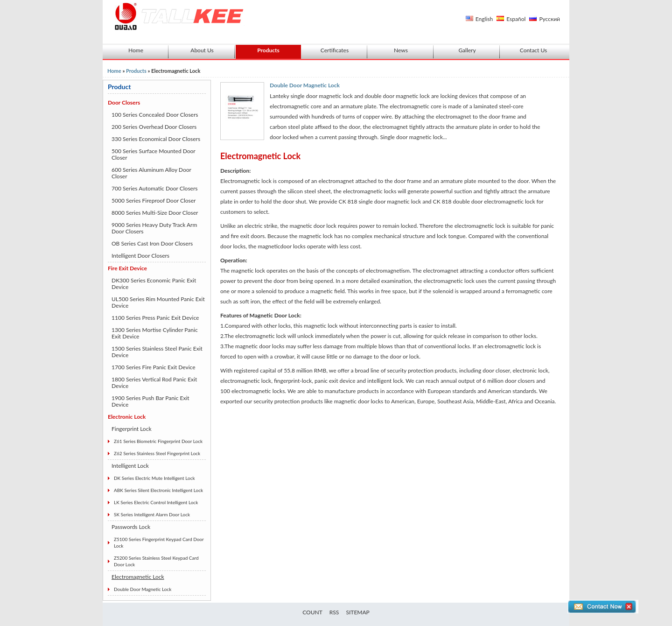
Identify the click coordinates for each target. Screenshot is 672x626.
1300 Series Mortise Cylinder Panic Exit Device (155, 333)
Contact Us (533, 50)
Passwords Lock (131, 527)
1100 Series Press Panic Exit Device (155, 318)
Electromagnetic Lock (138, 577)
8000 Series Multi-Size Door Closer (155, 213)
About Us (202, 50)
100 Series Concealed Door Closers (155, 115)
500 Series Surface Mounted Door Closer (154, 154)
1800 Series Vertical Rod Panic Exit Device (154, 383)
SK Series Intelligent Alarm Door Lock (152, 514)
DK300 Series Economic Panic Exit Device (154, 284)
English (484, 19)
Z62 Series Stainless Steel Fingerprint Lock (157, 453)
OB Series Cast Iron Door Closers (152, 243)
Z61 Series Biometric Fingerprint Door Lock (158, 441)
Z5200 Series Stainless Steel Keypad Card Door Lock (156, 561)
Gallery (467, 50)
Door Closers (124, 102)
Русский (549, 19)
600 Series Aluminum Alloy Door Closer (151, 173)
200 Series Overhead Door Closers (154, 127)
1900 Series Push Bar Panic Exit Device (150, 401)
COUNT (312, 612)
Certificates (335, 50)
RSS (334, 612)
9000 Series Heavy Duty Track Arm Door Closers (154, 228)
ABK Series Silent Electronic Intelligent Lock (158, 490)
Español (516, 19)
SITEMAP (357, 612)
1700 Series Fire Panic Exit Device (154, 367)
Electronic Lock (127, 417)
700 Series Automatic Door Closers (154, 188)
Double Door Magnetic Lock (143, 589)
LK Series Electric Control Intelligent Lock (156, 502)
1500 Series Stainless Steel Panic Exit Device (157, 352)
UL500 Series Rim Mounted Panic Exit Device (158, 302)
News (401, 50)
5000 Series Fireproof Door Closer (154, 200)
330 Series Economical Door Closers (156, 139)
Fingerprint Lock (132, 429)
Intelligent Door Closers (140, 256)
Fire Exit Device (127, 268)
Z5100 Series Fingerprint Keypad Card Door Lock (159, 542)
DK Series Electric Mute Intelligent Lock (154, 478)
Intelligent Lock (130, 466)
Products (268, 50)
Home (136, 50)
